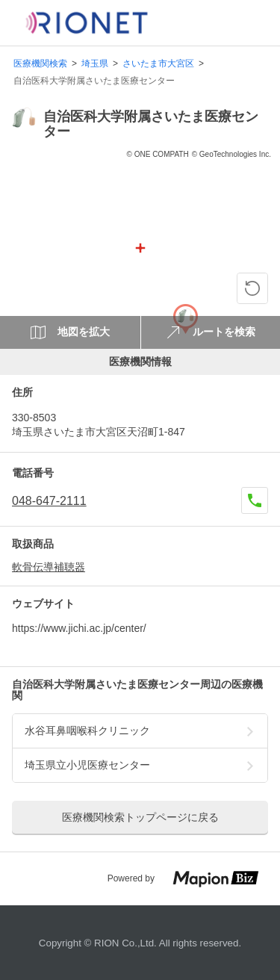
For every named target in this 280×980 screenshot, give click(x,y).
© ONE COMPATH (158, 154)
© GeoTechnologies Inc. (231, 154)
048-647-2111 (49, 501)
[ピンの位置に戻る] (252, 288)
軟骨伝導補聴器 (49, 567)
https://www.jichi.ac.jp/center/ (79, 628)
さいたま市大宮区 (158, 64)
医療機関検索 (40, 64)
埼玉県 (95, 64)
